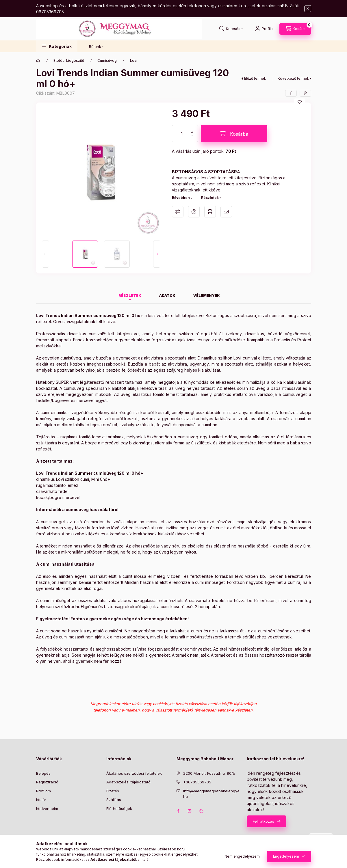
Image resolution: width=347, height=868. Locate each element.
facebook (178, 811)
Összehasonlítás (178, 212)
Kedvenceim (47, 809)
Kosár (41, 800)
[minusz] (192, 138)
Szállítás (114, 800)
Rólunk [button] (95, 46)
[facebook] (291, 93)
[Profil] (264, 29)
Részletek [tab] (130, 296)
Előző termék (255, 78)
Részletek (210, 198)
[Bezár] (308, 9)
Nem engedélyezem (242, 856)
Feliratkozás (264, 821)
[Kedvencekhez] (300, 102)
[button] (57, 46)
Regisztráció (47, 782)
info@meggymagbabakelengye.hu (212, 794)
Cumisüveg (107, 60)
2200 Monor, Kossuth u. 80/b (209, 773)
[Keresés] (231, 29)
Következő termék (293, 78)
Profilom (43, 791)
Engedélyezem (286, 856)
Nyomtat (210, 212)
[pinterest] (305, 93)
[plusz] (192, 130)
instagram (190, 811)
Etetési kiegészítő (69, 60)
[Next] (157, 254)
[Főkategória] (38, 61)
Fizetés (113, 791)
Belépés (43, 773)
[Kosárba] (234, 134)
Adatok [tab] (167, 296)
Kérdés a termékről (194, 212)
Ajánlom (226, 212)
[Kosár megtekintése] (295, 29)
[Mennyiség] (182, 134)
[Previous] (46, 254)
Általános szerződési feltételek (134, 773)
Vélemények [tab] (207, 296)
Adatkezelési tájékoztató (128, 782)
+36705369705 (197, 782)
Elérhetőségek (119, 809)
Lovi (134, 60)
